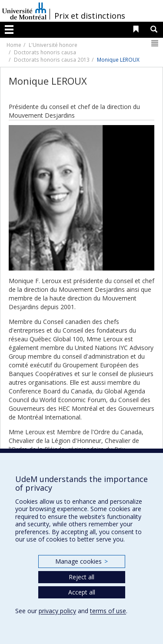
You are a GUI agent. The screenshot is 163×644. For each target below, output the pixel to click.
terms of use (108, 611)
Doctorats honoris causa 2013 (52, 59)
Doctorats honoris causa (45, 52)
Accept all (82, 592)
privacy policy (57, 611)
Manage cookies (81, 561)
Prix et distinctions (90, 16)
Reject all (81, 577)
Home (14, 45)
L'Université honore (53, 45)
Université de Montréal (24, 11)
